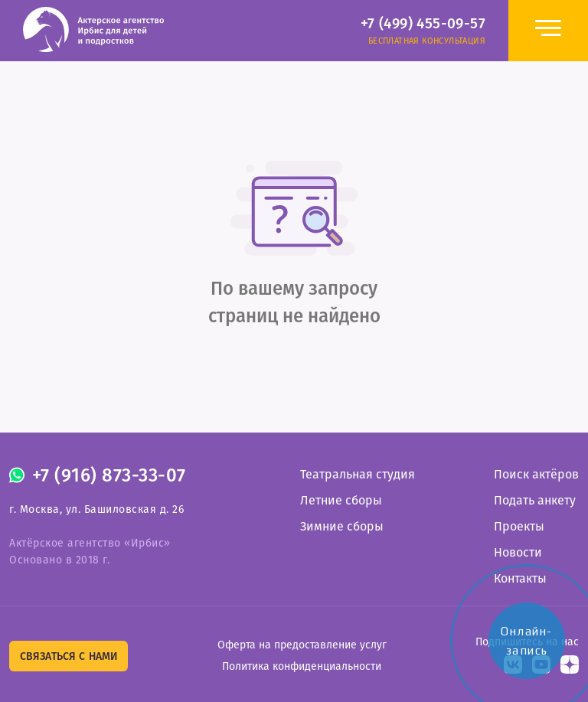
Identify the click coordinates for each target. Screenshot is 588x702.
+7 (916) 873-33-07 (109, 475)
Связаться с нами (69, 656)
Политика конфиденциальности (302, 666)
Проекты (519, 526)
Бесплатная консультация (427, 41)
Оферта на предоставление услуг (302, 645)
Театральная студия (358, 474)
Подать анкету (535, 500)
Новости (518, 552)
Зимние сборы (342, 526)
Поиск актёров (536, 474)
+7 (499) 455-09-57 (423, 23)
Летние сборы (341, 500)
